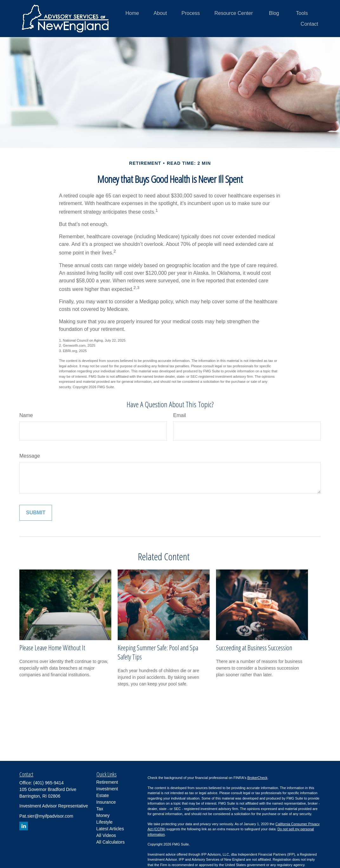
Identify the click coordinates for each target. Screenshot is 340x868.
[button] (132, 13)
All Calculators (111, 842)
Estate (103, 795)
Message (30, 456)
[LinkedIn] (24, 826)
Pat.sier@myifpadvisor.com (46, 816)
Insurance (106, 802)
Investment (107, 789)
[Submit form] (36, 513)
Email (180, 415)
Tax (100, 809)
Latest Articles (110, 829)
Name (26, 415)
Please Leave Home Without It (52, 648)
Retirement (107, 782)
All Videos (106, 835)
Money (103, 815)
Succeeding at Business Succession (254, 648)
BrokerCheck (258, 778)
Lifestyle (105, 822)
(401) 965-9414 (49, 783)
